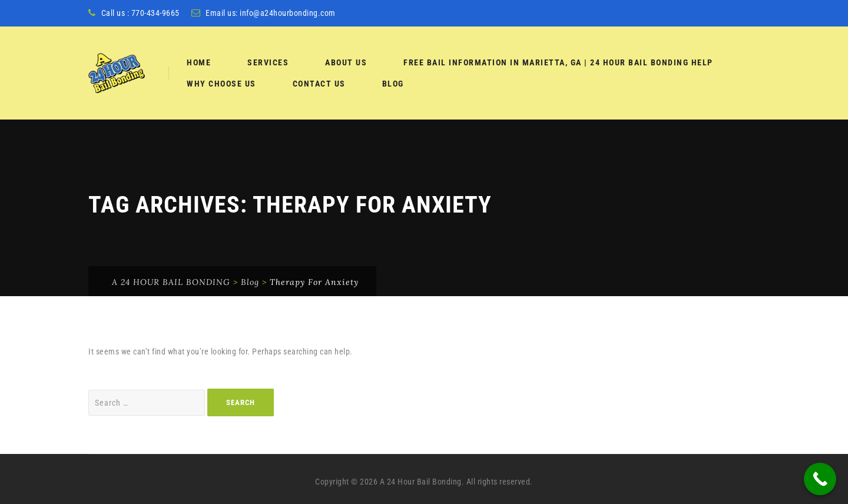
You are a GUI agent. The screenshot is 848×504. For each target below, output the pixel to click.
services (268, 62)
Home (199, 62)
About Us (346, 62)
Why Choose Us (221, 84)
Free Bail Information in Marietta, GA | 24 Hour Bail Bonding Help (558, 62)
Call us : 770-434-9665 (140, 13)
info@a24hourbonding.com (288, 13)
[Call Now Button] (820, 479)
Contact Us (319, 84)
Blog (393, 84)
